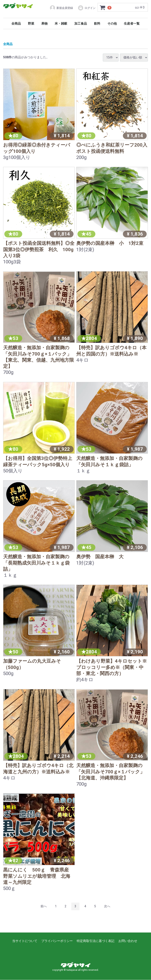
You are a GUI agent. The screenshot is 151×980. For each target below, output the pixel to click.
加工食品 (81, 24)
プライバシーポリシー (57, 941)
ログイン (87, 8)
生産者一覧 (132, 24)
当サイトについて (25, 941)
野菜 (31, 24)
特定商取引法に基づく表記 (96, 941)
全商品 (16, 24)
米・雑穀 (61, 24)
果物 (44, 24)
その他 (112, 24)
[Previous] (44, 907)
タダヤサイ (18, 6)
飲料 (97, 24)
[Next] (107, 907)
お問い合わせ (128, 941)
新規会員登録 (61, 8)
